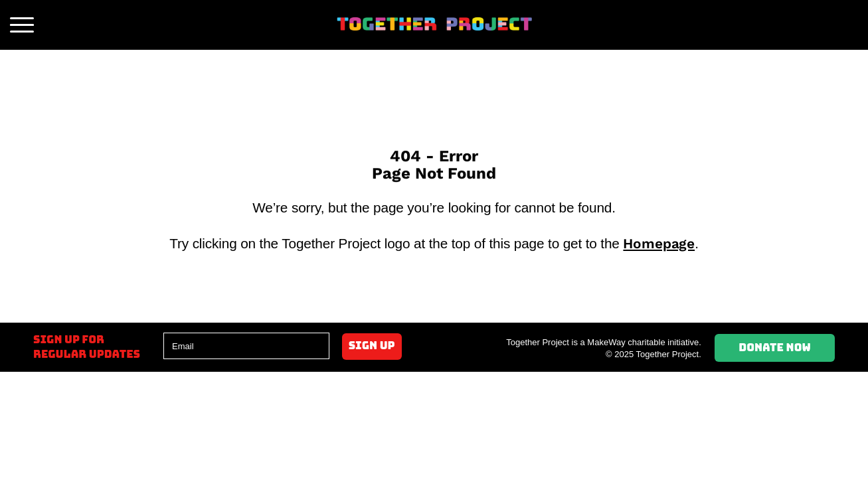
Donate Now (775, 348)
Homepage (659, 244)
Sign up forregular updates (87, 347)
